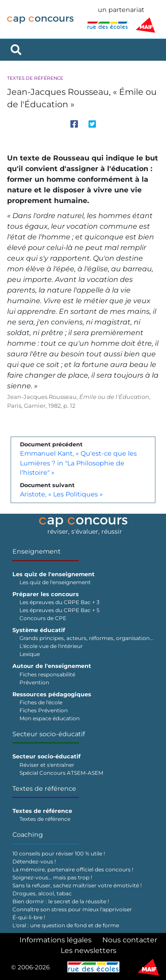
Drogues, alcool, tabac (42, 893)
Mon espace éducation (50, 718)
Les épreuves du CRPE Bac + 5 (60, 610)
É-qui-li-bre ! (29, 917)
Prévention (34, 682)
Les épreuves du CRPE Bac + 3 (60, 602)
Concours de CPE (43, 618)
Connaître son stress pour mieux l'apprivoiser (72, 909)
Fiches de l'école (41, 702)
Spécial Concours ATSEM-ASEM (61, 773)
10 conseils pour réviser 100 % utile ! (59, 853)
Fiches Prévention (44, 710)
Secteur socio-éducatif (49, 734)
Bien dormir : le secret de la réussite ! (61, 901)
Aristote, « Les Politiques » (61, 494)
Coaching (28, 835)
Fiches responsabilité (47, 674)
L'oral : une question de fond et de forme (66, 925)
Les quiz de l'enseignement (55, 582)
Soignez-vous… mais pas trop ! (52, 877)
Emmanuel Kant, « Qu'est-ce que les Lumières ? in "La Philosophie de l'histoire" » (78, 463)
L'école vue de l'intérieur (51, 646)
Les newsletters (89, 951)
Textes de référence (35, 78)
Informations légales (56, 940)
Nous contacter (130, 940)
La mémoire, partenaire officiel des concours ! (73, 869)
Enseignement (37, 551)
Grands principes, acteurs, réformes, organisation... (87, 638)
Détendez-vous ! (34, 861)
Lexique (30, 654)
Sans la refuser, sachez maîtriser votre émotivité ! (77, 885)
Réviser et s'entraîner (47, 765)
